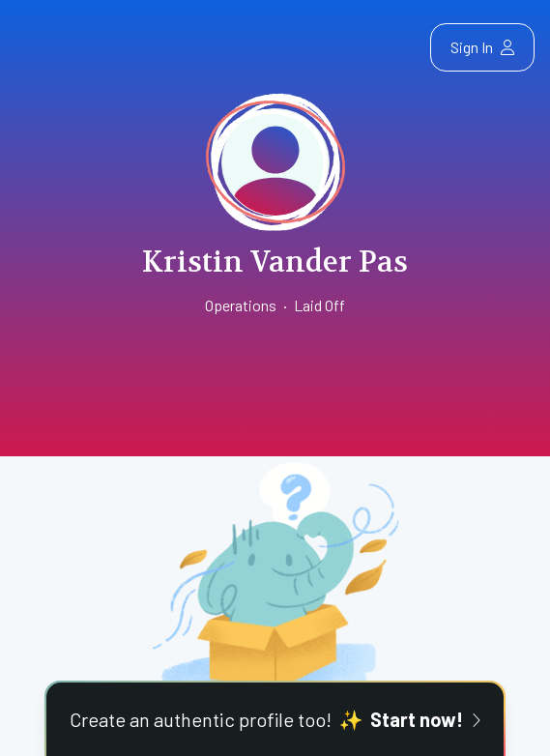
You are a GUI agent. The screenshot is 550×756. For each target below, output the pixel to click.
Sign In (482, 47)
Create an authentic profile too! (275, 719)
